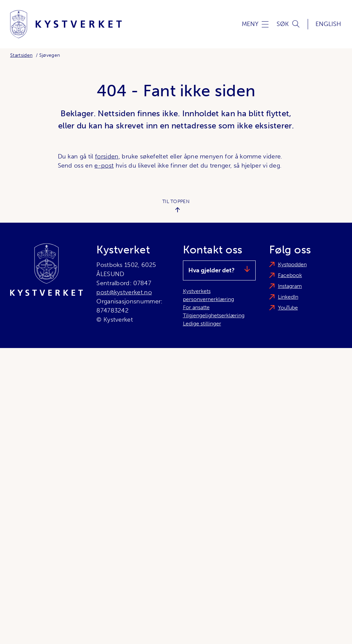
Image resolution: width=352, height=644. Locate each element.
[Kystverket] (66, 24)
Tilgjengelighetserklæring (214, 315)
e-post (104, 166)
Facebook (290, 275)
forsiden (107, 156)
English (328, 24)
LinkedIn (288, 297)
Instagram (290, 286)
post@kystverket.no (124, 292)
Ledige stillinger (202, 324)
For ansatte (196, 307)
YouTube (288, 308)
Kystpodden (292, 264)
